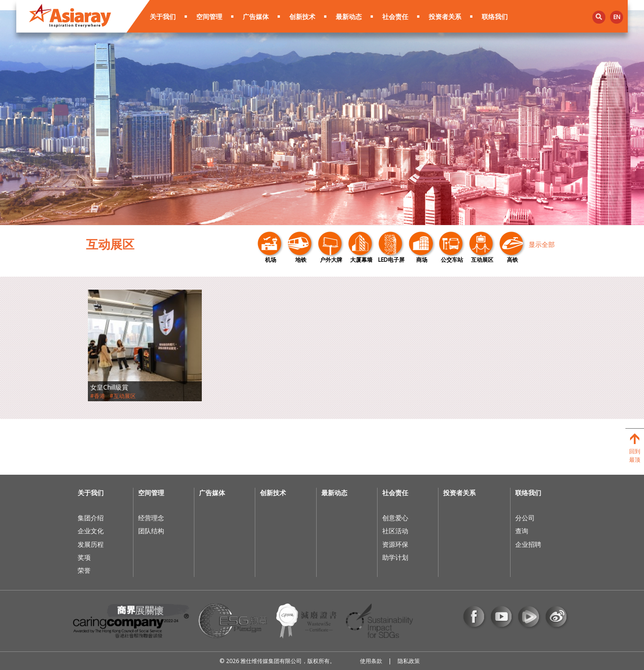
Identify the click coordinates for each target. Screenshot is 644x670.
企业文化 (91, 531)
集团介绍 (91, 518)
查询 (522, 531)
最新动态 (349, 17)
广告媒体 (256, 17)
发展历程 (91, 544)
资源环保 (395, 544)
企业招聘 (528, 544)
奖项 (84, 557)
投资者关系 (445, 17)
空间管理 (209, 17)
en (617, 17)
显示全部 (542, 244)
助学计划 (395, 557)
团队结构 (151, 531)
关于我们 (163, 17)
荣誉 (84, 570)
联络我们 (495, 17)
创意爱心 (395, 518)
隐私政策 (409, 661)
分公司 (525, 518)
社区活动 (395, 531)
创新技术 (302, 17)
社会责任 (395, 17)
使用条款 (371, 661)
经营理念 (151, 518)
